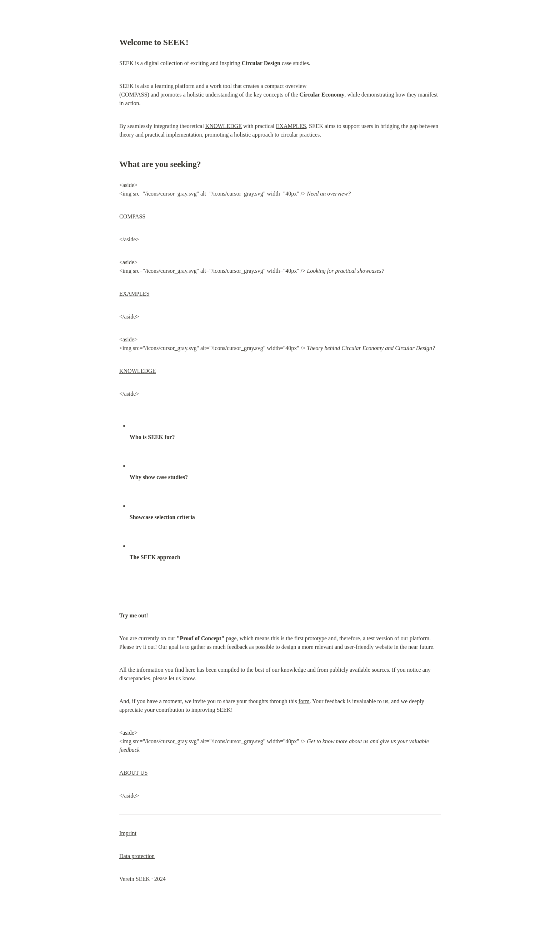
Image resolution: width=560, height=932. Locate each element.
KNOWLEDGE (224, 126)
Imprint (128, 833)
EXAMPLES (291, 126)
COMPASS (134, 95)
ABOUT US (133, 773)
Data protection (137, 856)
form (304, 701)
